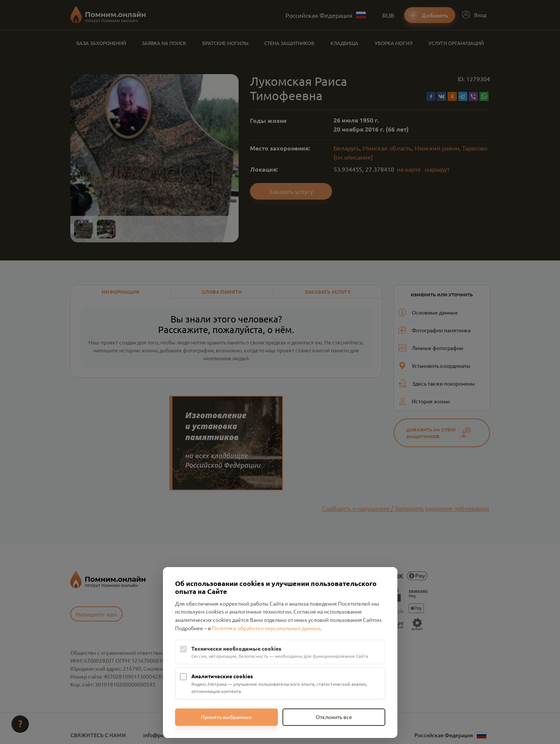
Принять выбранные (226, 717)
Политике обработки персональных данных (266, 628)
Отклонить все (334, 717)
